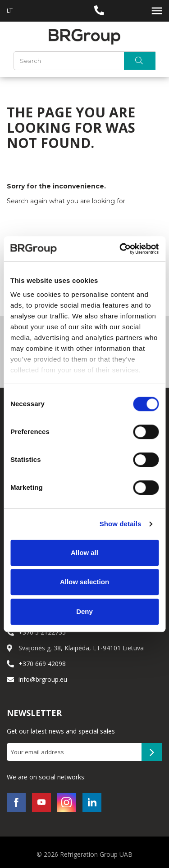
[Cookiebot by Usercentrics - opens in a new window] (120, 249)
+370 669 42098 (42, 664)
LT (10, 10)
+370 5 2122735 (42, 632)
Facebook (16, 802)
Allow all (84, 553)
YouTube (41, 802)
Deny (84, 611)
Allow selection (84, 582)
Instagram (67, 802)
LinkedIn (92, 802)
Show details (121, 524)
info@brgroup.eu (43, 679)
